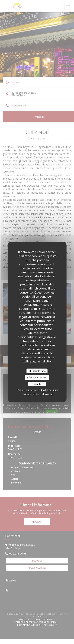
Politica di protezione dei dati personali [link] (38, 390)
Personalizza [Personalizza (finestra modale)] (37, 384)
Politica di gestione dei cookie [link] (38, 394)
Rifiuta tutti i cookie (37, 377)
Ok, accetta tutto (37, 371)
